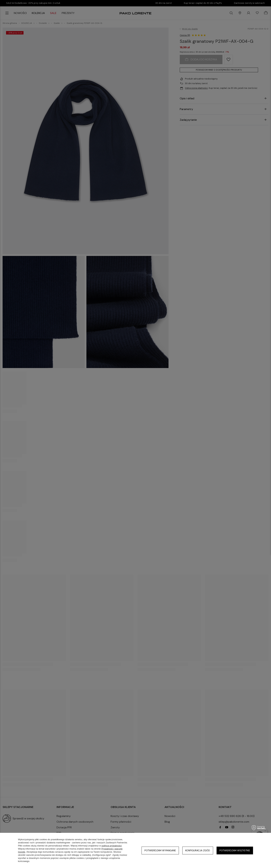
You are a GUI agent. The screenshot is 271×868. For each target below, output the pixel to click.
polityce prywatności (111, 846)
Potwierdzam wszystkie (235, 850)
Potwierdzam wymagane (160, 850)
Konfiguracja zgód (198, 850)
